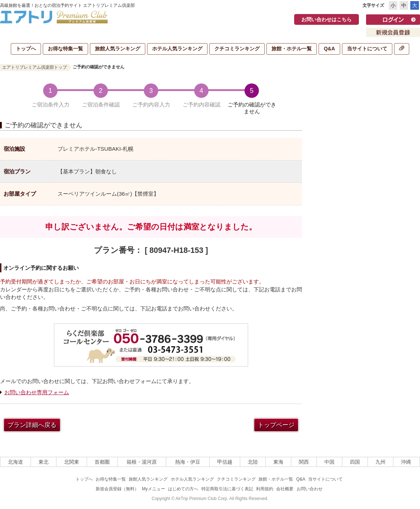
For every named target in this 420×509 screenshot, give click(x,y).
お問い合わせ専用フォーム (37, 392)
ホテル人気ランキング (177, 49)
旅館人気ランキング (118, 49)
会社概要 (285, 489)
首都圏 (102, 462)
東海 (278, 462)
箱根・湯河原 (142, 462)
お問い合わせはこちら (327, 19)
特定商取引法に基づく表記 (227, 489)
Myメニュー (154, 489)
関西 (304, 462)
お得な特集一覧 (65, 49)
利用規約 (265, 489)
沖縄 (406, 462)
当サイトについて (367, 49)
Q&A (329, 49)
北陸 (253, 462)
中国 (329, 462)
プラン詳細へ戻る (32, 425)
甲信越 (225, 462)
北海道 (15, 462)
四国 (355, 462)
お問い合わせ (310, 489)
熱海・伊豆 (188, 462)
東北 (44, 462)
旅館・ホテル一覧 (292, 49)
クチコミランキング (237, 49)
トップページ (276, 425)
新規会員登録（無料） (117, 489)
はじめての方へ (183, 489)
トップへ (26, 49)
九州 (380, 462)
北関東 (72, 462)
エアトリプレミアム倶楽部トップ (35, 67)
